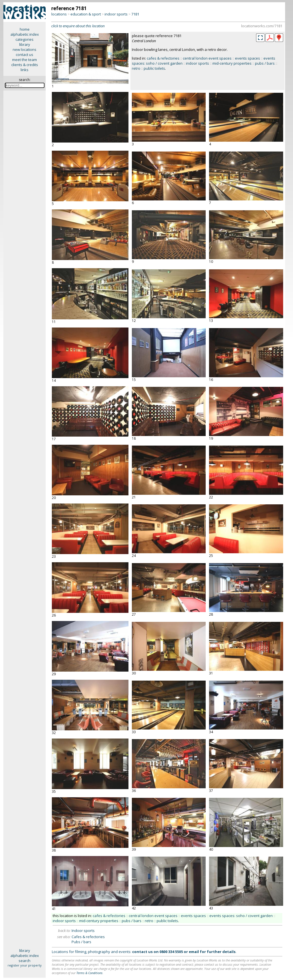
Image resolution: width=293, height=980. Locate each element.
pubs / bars (265, 63)
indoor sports (116, 14)
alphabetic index (25, 34)
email (194, 952)
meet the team (25, 60)
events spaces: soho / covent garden (241, 916)
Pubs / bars (81, 942)
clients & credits (25, 65)
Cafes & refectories (88, 937)
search (25, 961)
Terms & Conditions (89, 973)
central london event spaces (207, 58)
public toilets (154, 68)
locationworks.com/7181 (262, 26)
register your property (25, 965)
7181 (135, 14)
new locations (25, 49)
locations (59, 14)
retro (136, 68)
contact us (25, 55)
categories (25, 39)
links (25, 70)
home (25, 29)
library (25, 44)
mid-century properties (232, 63)
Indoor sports (83, 931)
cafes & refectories (163, 58)
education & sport (86, 14)
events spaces (248, 58)
